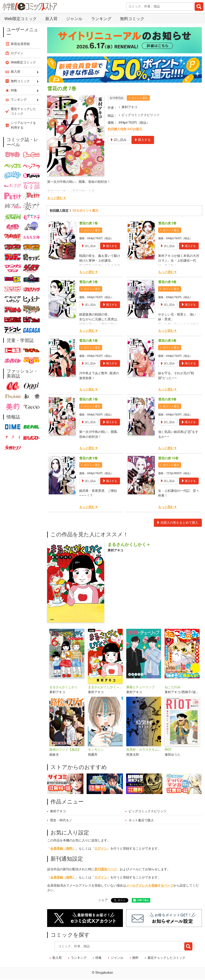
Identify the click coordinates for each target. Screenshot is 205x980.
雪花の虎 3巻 (88, 282)
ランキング (101, 19)
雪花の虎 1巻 (88, 223)
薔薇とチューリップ (141, 687)
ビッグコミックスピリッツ (141, 115)
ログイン (101, 849)
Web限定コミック (20, 19)
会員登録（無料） (63, 849)
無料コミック (132, 19)
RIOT (168, 750)
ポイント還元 (140, 98)
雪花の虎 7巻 (88, 399)
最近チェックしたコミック (166, 958)
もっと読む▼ (57, 198)
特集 (99, 958)
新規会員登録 (20, 44)
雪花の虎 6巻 (167, 341)
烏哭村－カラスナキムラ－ (144, 750)
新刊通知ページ (106, 869)
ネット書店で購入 (141, 820)
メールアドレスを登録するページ (150, 886)
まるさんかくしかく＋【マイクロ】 (105, 687)
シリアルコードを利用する (23, 125)
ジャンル (74, 19)
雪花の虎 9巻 (88, 458)
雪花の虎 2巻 (167, 223)
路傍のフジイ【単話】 (65, 750)
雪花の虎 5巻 (88, 341)
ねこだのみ (173, 687)
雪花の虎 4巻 (167, 282)
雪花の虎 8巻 (167, 399)
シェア (103, 900)
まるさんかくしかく (64, 687)
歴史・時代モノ (61, 820)
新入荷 (51, 19)
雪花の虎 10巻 (168, 458)
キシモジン (96, 750)
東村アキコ (129, 107)
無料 (135, 958)
